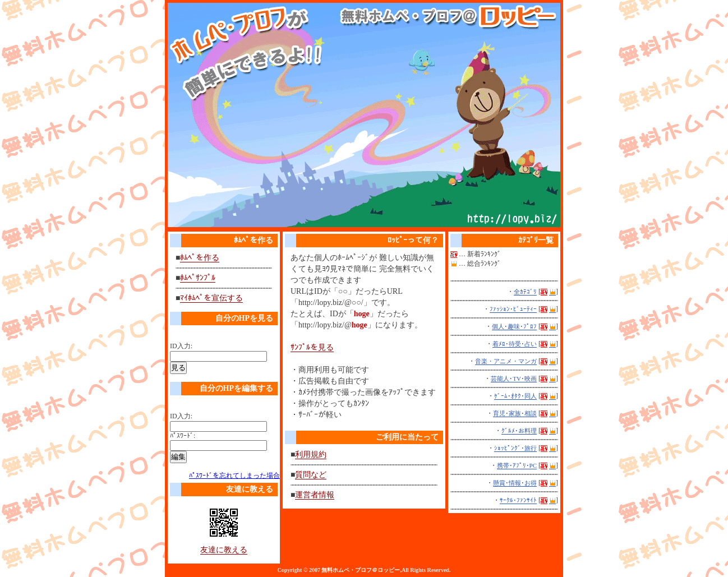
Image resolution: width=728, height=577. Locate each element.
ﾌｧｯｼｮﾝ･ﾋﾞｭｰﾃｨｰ (513, 309)
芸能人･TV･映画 (514, 378)
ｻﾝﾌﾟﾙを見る (312, 347)
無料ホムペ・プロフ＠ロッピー (361, 570)
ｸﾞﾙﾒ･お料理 (519, 431)
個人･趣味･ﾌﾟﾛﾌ (514, 326)
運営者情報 (315, 495)
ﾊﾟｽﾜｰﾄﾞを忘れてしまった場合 (234, 476)
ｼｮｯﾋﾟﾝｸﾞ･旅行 (515, 448)
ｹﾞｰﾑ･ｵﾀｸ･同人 (515, 396)
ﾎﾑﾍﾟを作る (200, 258)
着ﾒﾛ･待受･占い (515, 344)
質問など (311, 475)
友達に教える (224, 550)
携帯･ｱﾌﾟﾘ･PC (517, 465)
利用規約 (311, 454)
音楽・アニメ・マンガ (506, 361)
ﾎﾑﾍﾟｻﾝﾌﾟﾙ (198, 278)
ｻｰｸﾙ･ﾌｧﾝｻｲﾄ (518, 500)
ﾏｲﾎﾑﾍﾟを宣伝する (211, 298)
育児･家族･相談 (515, 413)
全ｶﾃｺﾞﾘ (525, 292)
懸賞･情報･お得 (515, 483)
